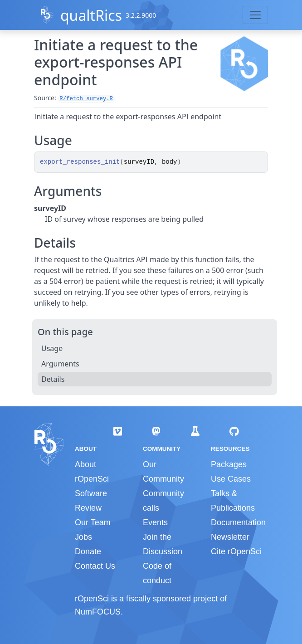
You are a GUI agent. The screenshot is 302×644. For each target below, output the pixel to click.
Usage (52, 348)
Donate (88, 551)
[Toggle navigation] (255, 15)
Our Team (93, 522)
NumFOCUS (98, 612)
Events (155, 522)
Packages (229, 464)
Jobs (83, 537)
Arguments (60, 364)
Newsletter (230, 537)
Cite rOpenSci (236, 551)
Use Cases (231, 479)
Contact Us (95, 566)
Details (53, 379)
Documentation (238, 522)
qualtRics (91, 15)
